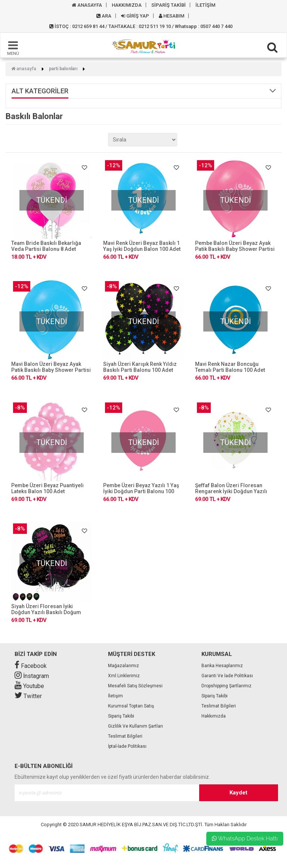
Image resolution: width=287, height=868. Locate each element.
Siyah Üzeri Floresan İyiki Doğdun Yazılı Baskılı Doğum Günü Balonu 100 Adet (46, 612)
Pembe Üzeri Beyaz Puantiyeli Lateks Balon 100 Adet (47, 488)
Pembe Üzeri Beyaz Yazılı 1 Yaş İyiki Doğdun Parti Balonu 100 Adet (141, 491)
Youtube (29, 686)
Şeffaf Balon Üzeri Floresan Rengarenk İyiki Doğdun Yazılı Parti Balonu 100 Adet (231, 491)
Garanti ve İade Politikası (227, 676)
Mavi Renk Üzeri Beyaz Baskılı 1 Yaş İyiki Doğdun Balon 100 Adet (142, 246)
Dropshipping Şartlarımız (226, 686)
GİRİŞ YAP (135, 16)
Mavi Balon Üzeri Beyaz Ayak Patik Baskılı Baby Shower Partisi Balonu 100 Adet (51, 370)
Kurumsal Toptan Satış (131, 706)
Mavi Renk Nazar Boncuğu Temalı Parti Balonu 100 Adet (230, 367)
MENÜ (13, 48)
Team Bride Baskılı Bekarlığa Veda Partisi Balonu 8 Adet (46, 246)
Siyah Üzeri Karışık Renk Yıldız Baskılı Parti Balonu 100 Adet (140, 367)
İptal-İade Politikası (127, 746)
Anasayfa (24, 69)
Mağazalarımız (124, 666)
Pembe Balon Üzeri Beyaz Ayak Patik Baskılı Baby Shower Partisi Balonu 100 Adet (235, 249)
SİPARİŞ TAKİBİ (169, 5)
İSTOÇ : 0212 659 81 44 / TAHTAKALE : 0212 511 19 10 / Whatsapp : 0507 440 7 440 (141, 26)
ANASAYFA (87, 5)
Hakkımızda (214, 716)
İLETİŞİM (205, 5)
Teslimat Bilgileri (125, 736)
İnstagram (32, 676)
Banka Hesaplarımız (222, 666)
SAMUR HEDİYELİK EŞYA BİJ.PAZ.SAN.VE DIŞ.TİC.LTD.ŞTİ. (141, 825)
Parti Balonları (63, 69)
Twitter (28, 696)
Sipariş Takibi (121, 716)
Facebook (31, 666)
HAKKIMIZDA (127, 5)
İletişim (115, 696)
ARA (104, 16)
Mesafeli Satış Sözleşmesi (135, 686)
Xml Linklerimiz (124, 676)
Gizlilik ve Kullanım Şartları (135, 726)
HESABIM (172, 16)
